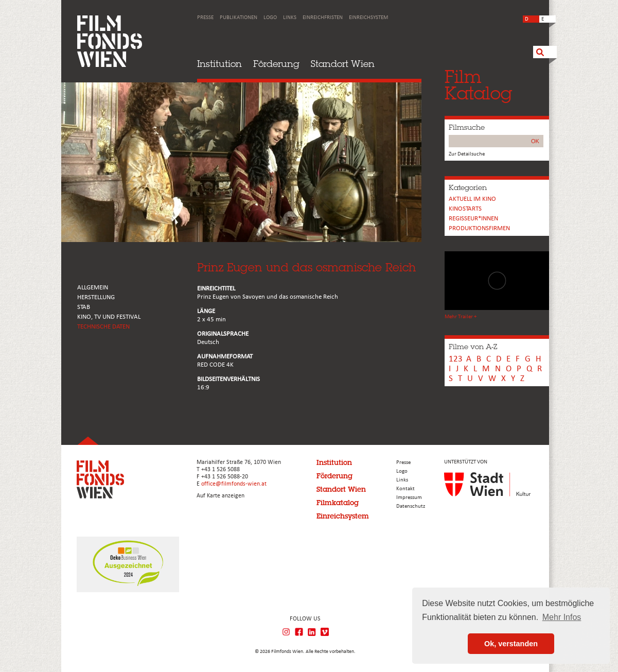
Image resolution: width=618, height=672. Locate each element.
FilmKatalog (478, 85)
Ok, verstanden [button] (511, 644)
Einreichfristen (323, 18)
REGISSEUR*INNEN (473, 219)
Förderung (276, 64)
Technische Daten (103, 327)
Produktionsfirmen (479, 228)
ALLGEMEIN (93, 288)
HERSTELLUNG (96, 297)
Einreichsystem (368, 18)
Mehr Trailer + (461, 317)
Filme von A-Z (473, 347)
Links (290, 18)
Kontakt (405, 489)
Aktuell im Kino (472, 199)
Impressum (409, 498)
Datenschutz (411, 506)
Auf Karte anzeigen (220, 496)
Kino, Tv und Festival (109, 317)
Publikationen (239, 18)
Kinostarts (465, 209)
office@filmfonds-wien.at (234, 484)
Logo (270, 18)
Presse (205, 18)
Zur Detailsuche (467, 154)
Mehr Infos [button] (562, 617)
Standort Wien (343, 64)
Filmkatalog (338, 503)
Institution (219, 64)
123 (456, 359)
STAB (84, 307)
